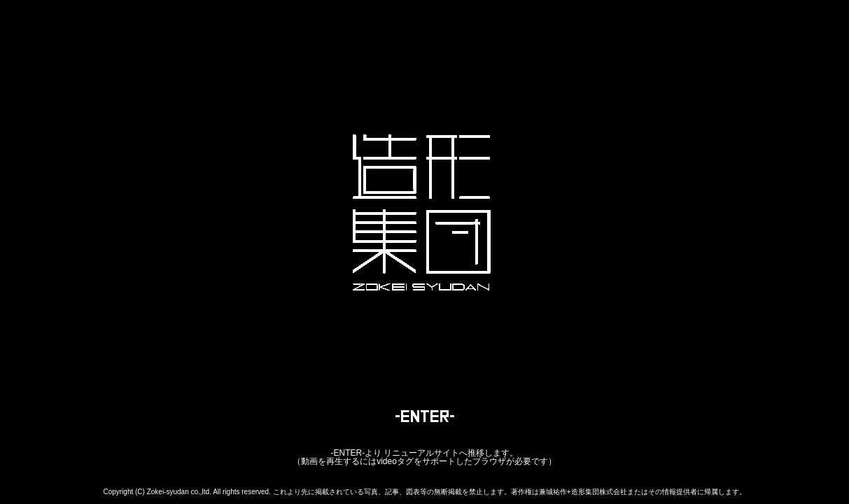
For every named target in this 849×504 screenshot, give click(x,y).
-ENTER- (348, 453)
